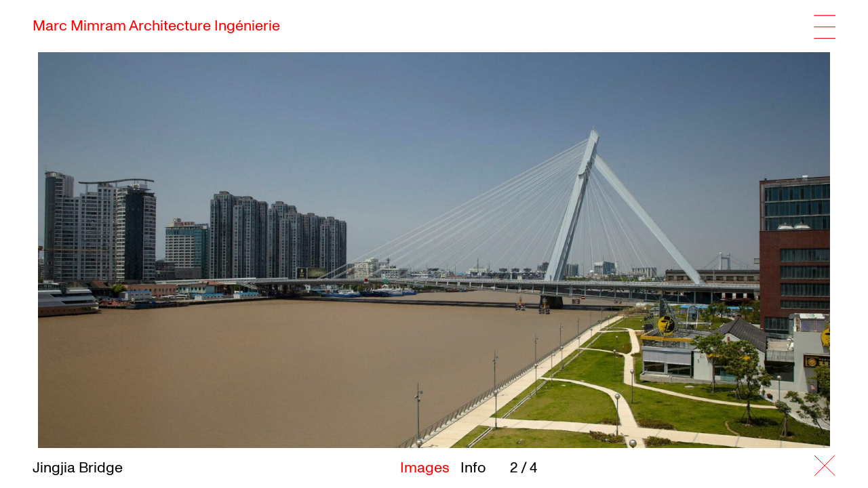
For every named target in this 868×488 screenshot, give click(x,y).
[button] (710, 246)
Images (425, 468)
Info (473, 468)
